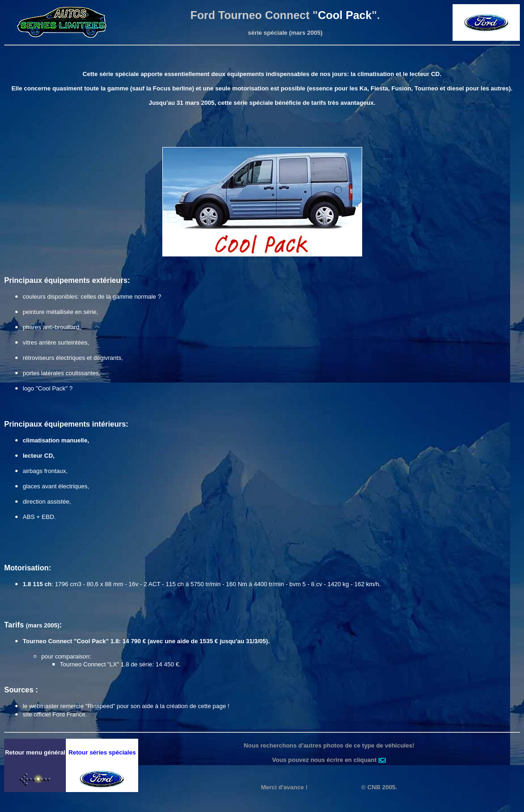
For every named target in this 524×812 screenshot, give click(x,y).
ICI (382, 760)
